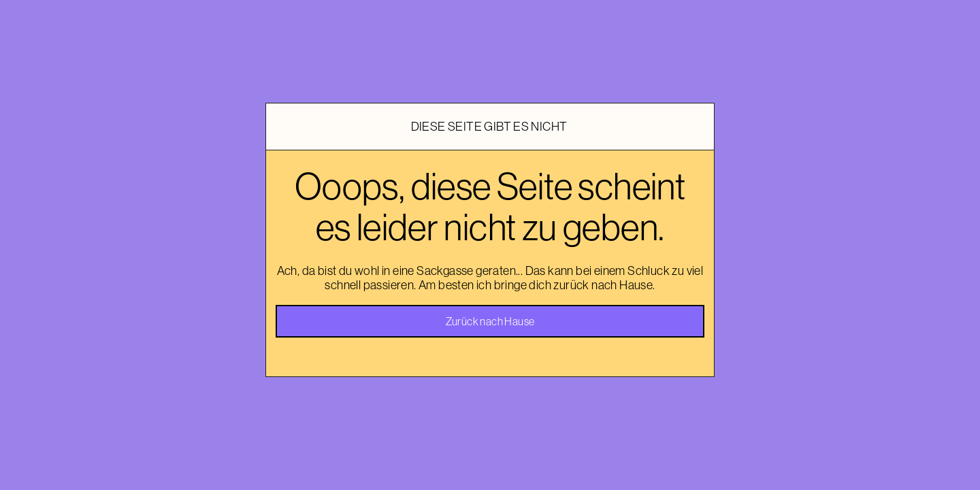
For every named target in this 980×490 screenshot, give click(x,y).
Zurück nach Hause (490, 321)
